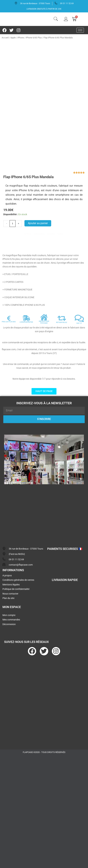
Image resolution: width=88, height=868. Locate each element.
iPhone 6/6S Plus (34, 38)
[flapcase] (44, 502)
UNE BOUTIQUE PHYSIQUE (44, 312)
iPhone (21, 38)
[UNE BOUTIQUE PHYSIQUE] (44, 307)
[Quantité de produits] (13, 213)
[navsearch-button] (56, 19)
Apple (13, 38)
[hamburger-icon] (80, 30)
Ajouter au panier (38, 213)
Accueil (5, 38)
